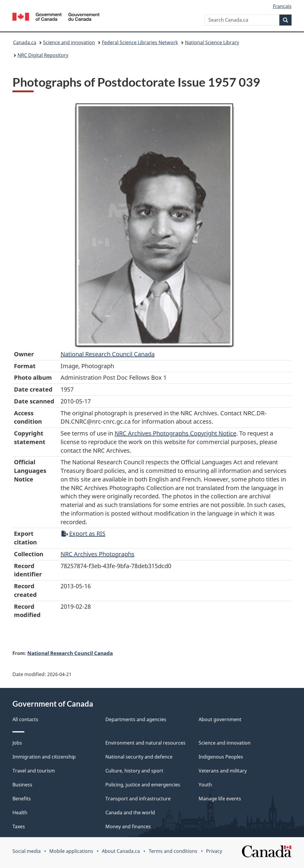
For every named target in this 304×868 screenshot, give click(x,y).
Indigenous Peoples (221, 757)
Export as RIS (83, 534)
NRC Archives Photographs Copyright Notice (175, 433)
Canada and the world (130, 813)
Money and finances (128, 826)
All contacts (25, 719)
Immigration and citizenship (44, 757)
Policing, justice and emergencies (143, 785)
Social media (27, 851)
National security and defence (139, 757)
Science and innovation (69, 42)
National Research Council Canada (108, 354)
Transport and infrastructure (138, 799)
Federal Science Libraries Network (140, 42)
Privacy (214, 851)
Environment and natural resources (145, 743)
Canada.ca (25, 42)
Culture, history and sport (134, 771)
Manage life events (220, 799)
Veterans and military (223, 771)
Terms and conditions (173, 851)
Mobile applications (71, 851)
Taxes (19, 826)
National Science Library (212, 42)
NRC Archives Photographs (98, 554)
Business (22, 785)
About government (220, 719)
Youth (205, 785)
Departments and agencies (136, 719)
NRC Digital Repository (43, 55)
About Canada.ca (121, 851)
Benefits (22, 799)
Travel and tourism (34, 771)
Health (20, 813)
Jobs (17, 743)
